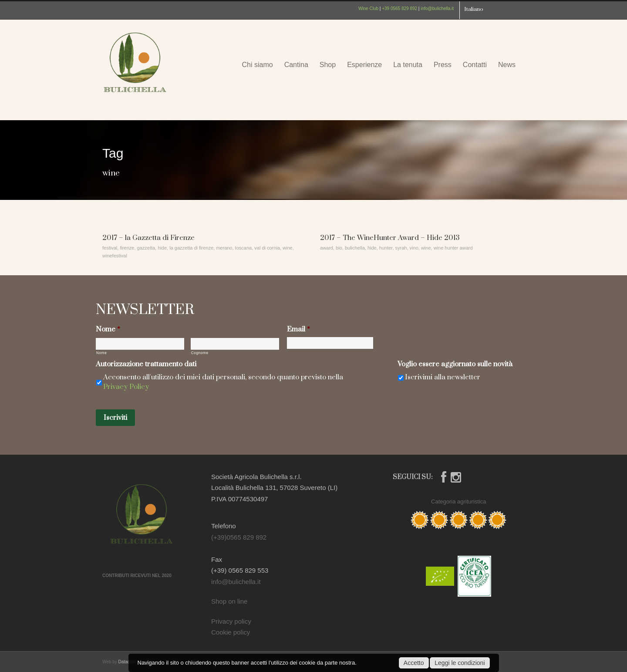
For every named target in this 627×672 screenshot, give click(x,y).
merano (224, 248)
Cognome (200, 353)
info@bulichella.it (437, 8)
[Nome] (140, 344)
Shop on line (229, 601)
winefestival (115, 256)
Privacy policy (231, 621)
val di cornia (267, 248)
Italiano (474, 9)
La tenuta (408, 65)
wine (288, 248)
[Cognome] (235, 344)
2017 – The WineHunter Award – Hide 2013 (390, 238)
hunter (386, 248)
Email (298, 329)
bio (339, 248)
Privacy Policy (126, 387)
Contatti (475, 65)
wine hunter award (453, 248)
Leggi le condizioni (460, 663)
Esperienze (364, 65)
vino (414, 248)
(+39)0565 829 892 (239, 537)
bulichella (355, 248)
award (327, 248)
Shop (328, 65)
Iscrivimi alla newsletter (443, 377)
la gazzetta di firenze (191, 248)
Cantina (296, 65)
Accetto (414, 663)
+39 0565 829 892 (399, 8)
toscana (244, 248)
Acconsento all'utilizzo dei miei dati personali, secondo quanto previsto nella (223, 382)
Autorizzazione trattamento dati (146, 364)
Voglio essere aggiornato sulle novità (455, 364)
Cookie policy (231, 632)
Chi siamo (257, 65)
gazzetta (146, 248)
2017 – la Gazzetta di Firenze (148, 238)
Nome (108, 329)
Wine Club (368, 8)
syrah (401, 248)
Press (443, 65)
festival (110, 248)
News (507, 65)
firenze (127, 248)
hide (162, 248)
